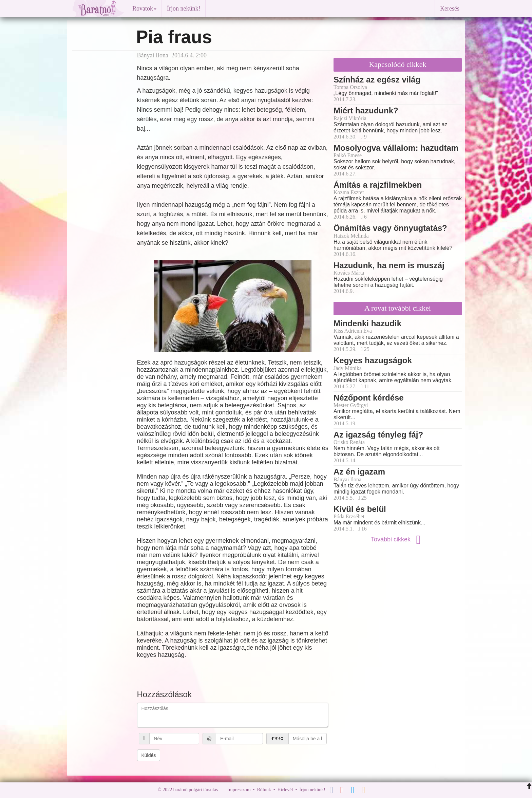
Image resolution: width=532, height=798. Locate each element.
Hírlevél (285, 790)
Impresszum (239, 790)
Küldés (149, 755)
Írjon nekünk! (184, 8)
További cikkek (398, 539)
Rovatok (144, 8)
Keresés (450, 8)
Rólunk (264, 790)
